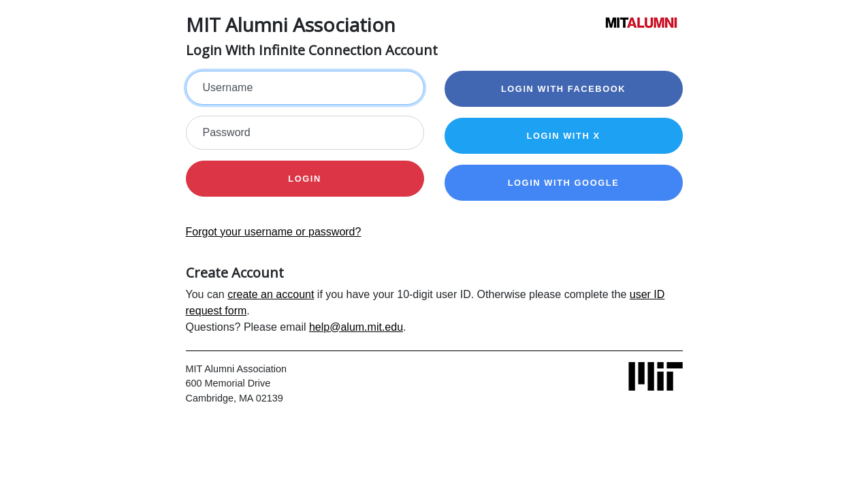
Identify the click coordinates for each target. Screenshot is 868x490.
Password (227, 132)
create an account (271, 294)
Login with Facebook (563, 89)
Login (305, 179)
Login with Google (564, 183)
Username (228, 87)
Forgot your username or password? (274, 232)
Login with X (563, 136)
